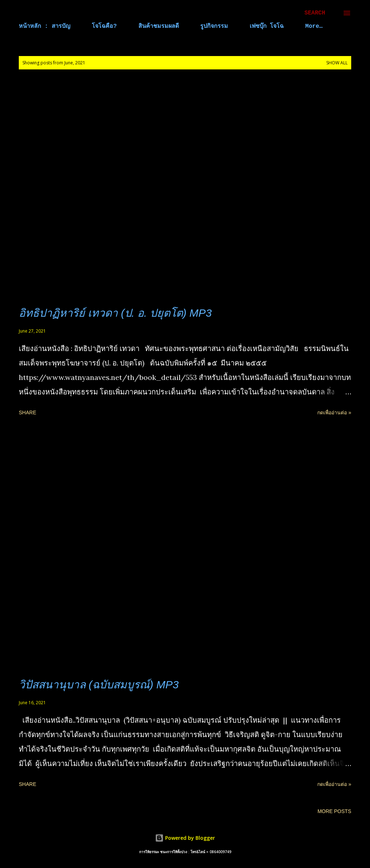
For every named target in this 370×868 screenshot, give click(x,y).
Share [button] (27, 412)
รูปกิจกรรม (214, 26)
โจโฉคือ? (104, 26)
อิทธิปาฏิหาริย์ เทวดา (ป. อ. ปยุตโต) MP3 (115, 313)
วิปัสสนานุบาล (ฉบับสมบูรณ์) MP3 (99, 685)
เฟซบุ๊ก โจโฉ (267, 26)
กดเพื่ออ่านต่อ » (334, 412)
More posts (334, 811)
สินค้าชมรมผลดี (159, 26)
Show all (337, 63)
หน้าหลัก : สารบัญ (45, 26)
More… (314, 26)
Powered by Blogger (185, 838)
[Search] (315, 13)
